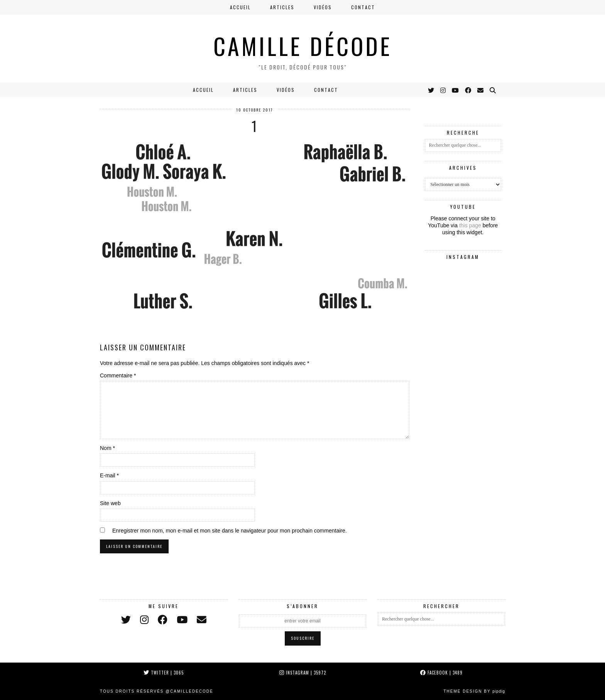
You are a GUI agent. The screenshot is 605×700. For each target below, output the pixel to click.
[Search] (493, 90)
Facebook (441, 673)
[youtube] (182, 620)
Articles (282, 7)
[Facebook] (468, 90)
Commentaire (118, 375)
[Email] (481, 90)
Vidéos (323, 7)
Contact (363, 7)
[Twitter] (431, 90)
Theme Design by (474, 691)
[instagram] (144, 620)
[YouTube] (456, 90)
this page (470, 225)
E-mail (109, 475)
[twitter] (126, 620)
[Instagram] (443, 90)
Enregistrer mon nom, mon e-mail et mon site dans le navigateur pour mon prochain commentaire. (230, 531)
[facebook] (163, 620)
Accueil (240, 7)
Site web (110, 503)
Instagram (303, 673)
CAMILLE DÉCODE (303, 45)
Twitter (164, 673)
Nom (107, 448)
